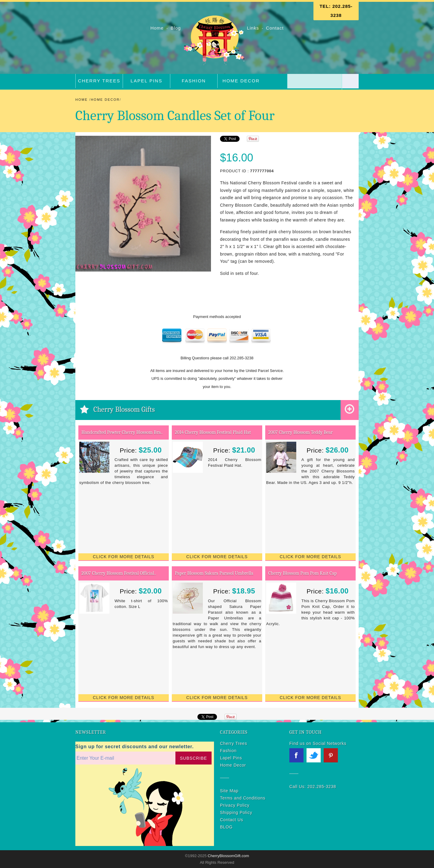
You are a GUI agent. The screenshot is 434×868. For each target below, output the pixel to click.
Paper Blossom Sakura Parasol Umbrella (214, 573)
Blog (176, 28)
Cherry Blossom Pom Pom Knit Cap (302, 573)
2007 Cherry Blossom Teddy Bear (300, 432)
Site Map (229, 791)
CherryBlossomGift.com (228, 856)
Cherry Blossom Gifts (124, 409)
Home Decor (241, 81)
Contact (275, 28)
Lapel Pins (146, 81)
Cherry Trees (99, 81)
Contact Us (232, 820)
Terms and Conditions (243, 798)
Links (253, 28)
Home (158, 28)
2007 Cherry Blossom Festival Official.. (119, 573)
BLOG (226, 827)
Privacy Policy (235, 805)
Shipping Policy (236, 812)
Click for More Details (124, 557)
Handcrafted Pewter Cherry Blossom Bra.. (122, 432)
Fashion (194, 81)
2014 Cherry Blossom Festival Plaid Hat (213, 432)
